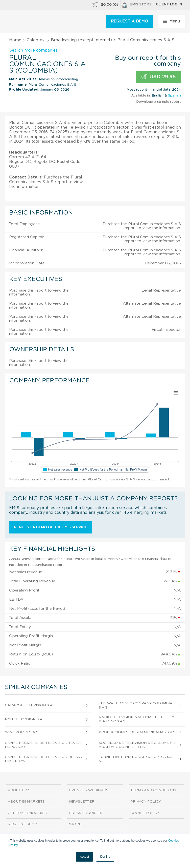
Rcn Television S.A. (24, 719)
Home (15, 40)
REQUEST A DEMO (130, 21)
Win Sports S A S (22, 732)
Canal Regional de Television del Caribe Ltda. (43, 759)
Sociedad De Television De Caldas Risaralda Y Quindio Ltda (137, 745)
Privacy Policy (146, 802)
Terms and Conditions (153, 790)
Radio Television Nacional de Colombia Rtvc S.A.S (137, 719)
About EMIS (19, 790)
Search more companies (33, 50)
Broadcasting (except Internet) (82, 40)
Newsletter (82, 802)
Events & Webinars (89, 790)
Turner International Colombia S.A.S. (136, 759)
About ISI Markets (26, 802)
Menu (172, 21)
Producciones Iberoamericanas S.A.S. (137, 732)
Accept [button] (84, 857)
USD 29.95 (158, 77)
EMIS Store (137, 5)
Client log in (169, 4)
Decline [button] (105, 857)
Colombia (36, 40)
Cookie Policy (145, 813)
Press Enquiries (86, 813)
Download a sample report (158, 102)
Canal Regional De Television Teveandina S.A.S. (43, 745)
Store (75, 824)
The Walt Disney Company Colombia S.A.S (136, 705)
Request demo (23, 824)
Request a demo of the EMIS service (51, 527)
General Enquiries (27, 813)
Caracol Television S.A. (29, 705)
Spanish (174, 96)
